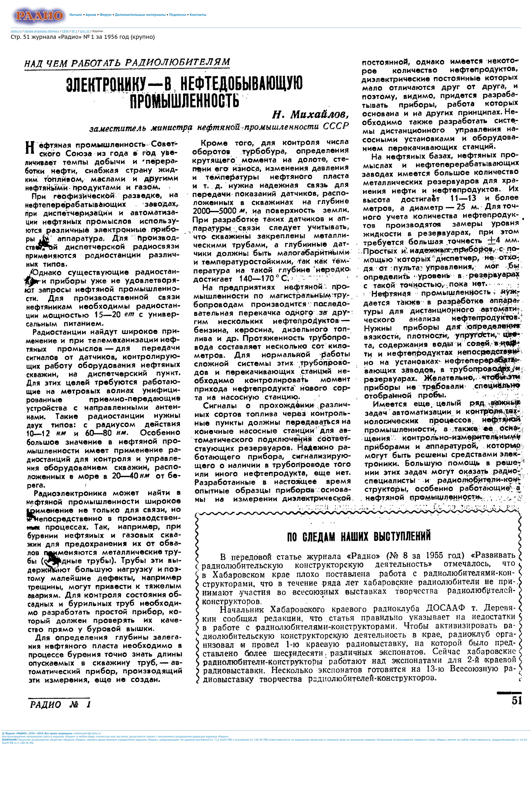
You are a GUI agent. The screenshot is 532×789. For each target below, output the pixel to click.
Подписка (178, 15)
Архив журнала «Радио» (42, 31)
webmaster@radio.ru (87, 733)
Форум (106, 15)
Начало (76, 15)
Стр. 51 (85, 31)
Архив (91, 15)
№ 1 (74, 31)
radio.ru (16, 31)
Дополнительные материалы (140, 15)
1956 (65, 31)
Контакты (198, 15)
